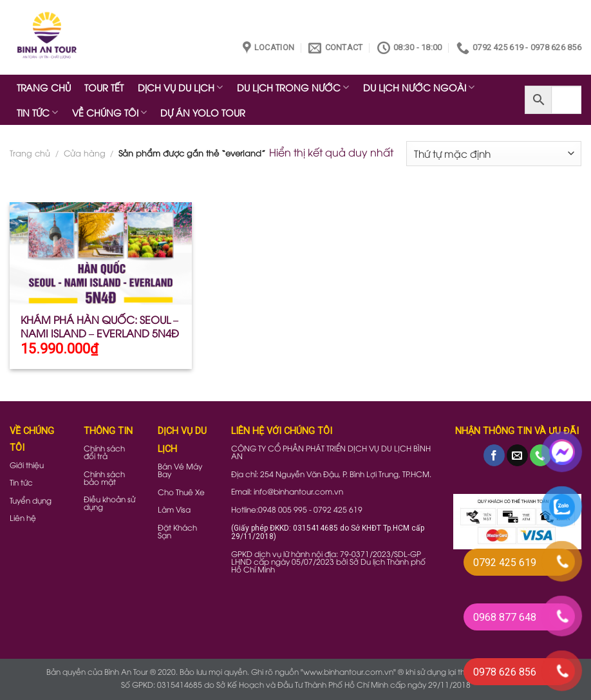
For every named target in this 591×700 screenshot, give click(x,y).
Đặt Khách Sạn (177, 531)
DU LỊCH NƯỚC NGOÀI (419, 87)
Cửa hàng (85, 153)
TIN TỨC (37, 112)
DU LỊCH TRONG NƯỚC (293, 87)
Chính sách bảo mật (104, 478)
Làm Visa (174, 509)
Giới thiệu (27, 465)
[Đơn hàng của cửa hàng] (494, 154)
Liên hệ (23, 517)
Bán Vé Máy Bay (180, 470)
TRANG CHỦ (44, 87)
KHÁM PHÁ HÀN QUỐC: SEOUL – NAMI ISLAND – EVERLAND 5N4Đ (100, 326)
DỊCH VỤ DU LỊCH (180, 87)
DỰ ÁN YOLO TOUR (203, 112)
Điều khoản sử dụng (109, 503)
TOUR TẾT (104, 87)
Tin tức (21, 482)
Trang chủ (30, 153)
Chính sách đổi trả (104, 452)
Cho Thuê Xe (181, 492)
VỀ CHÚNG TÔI (109, 112)
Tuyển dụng (31, 500)
